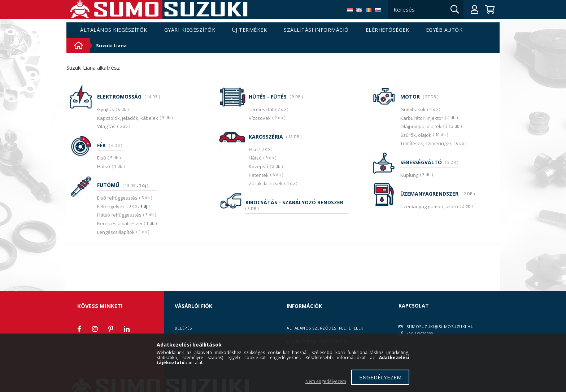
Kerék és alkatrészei (120, 223)
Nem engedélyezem (326, 381)
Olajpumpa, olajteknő (424, 126)
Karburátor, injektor (422, 118)
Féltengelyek (111, 206)
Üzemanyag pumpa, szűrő (429, 206)
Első (102, 158)
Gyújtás (106, 109)
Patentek (259, 175)
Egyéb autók (444, 30)
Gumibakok (413, 109)
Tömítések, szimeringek (426, 143)
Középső (258, 166)
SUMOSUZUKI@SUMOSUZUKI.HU (440, 326)
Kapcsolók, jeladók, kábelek (128, 118)
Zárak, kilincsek (266, 183)
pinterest (111, 329)
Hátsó (104, 166)
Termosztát (261, 109)
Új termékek (250, 30)
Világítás (106, 126)
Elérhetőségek (388, 30)
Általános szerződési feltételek (325, 328)
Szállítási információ (316, 30)
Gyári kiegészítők (190, 30)
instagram (95, 329)
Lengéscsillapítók (116, 232)
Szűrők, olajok (416, 135)
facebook (79, 329)
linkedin (127, 329)
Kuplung (409, 175)
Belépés (183, 328)
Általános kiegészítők (114, 30)
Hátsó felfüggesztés (119, 215)
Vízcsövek (260, 118)
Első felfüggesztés (117, 198)
